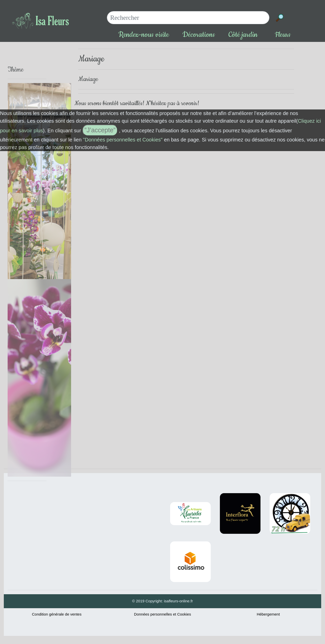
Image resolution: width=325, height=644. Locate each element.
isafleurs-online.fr (178, 601)
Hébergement (268, 614)
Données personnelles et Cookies (162, 614)
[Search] (188, 18)
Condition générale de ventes (57, 614)
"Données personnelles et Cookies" (123, 140)
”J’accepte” (100, 130)
